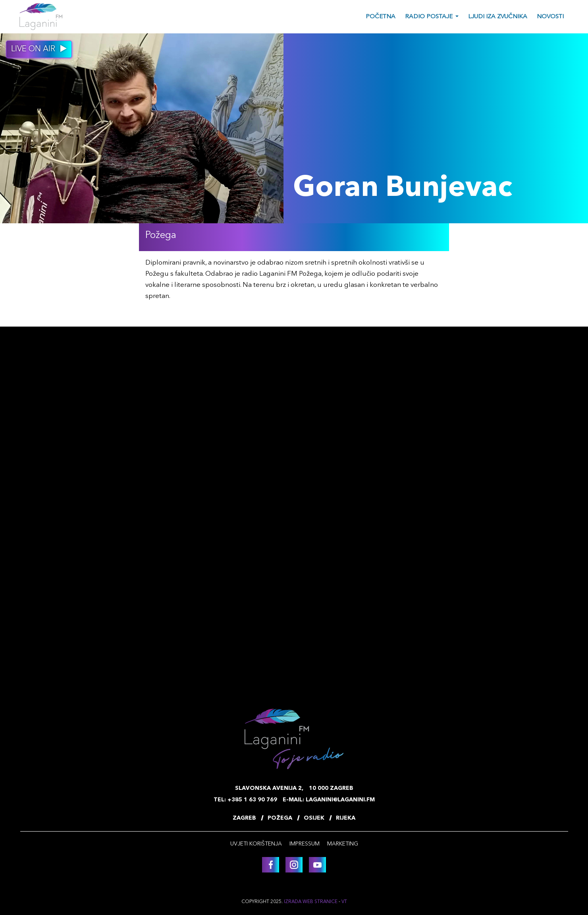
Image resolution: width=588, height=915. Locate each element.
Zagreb (244, 818)
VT (344, 902)
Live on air (39, 49)
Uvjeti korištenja (256, 844)
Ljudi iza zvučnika (498, 17)
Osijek (314, 818)
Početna (381, 17)
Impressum (305, 844)
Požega (280, 818)
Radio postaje (429, 17)
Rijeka (346, 818)
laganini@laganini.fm (340, 800)
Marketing (343, 844)
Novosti (550, 17)
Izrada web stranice (311, 902)
